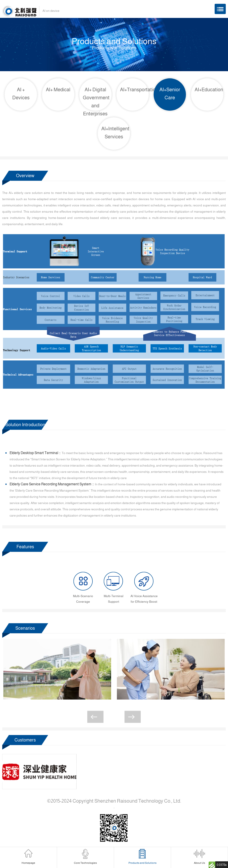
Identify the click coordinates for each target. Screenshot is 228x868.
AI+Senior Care (170, 94)
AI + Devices (21, 94)
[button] (95, 717)
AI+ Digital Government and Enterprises (96, 102)
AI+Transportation (134, 90)
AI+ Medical (58, 90)
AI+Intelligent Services (115, 133)
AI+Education (209, 90)
